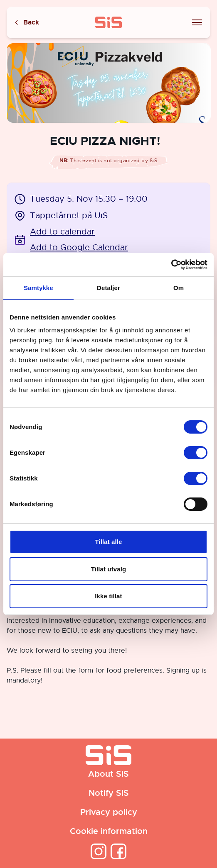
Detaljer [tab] (108, 288)
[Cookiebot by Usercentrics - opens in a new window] (171, 265)
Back (26, 23)
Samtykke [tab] (38, 288)
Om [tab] (179, 288)
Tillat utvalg (108, 569)
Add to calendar (62, 232)
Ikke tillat (108, 596)
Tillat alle (108, 542)
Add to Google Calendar (79, 247)
